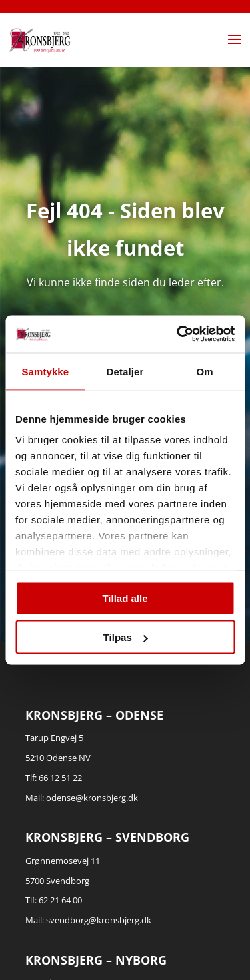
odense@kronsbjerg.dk (92, 798)
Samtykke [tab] (45, 371)
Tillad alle (125, 598)
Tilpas (126, 637)
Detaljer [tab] (125, 371)
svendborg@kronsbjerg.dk (99, 920)
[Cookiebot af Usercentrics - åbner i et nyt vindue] (178, 334)
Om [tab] (205, 371)
